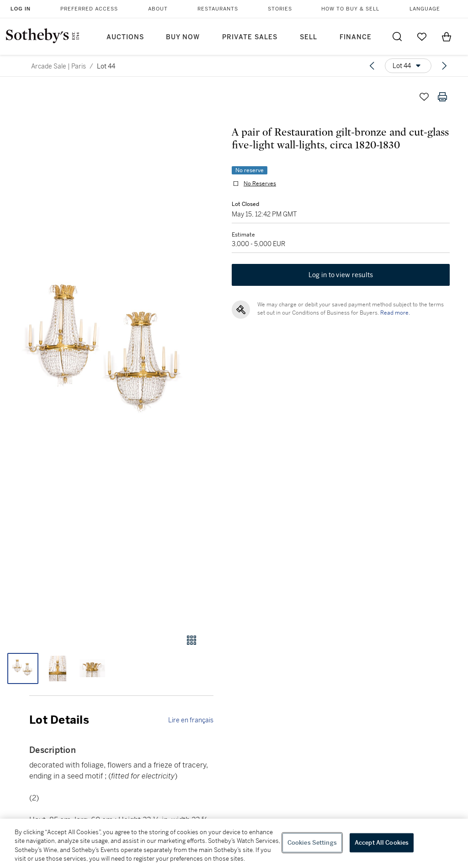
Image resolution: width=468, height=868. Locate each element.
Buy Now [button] (183, 37)
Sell (308, 37)
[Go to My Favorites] (422, 37)
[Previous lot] (372, 66)
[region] (234, 843)
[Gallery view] (191, 640)
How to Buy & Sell (350, 9)
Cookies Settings (312, 843)
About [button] (158, 9)
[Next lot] (444, 66)
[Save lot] (424, 97)
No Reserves (260, 184)
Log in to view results (341, 275)
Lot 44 (106, 66)
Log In (21, 9)
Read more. (395, 313)
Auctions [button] (125, 37)
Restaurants (218, 9)
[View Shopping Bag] (447, 37)
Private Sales (250, 37)
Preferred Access (89, 9)
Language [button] (425, 9)
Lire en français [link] (191, 720)
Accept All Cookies (382, 843)
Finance (356, 37)
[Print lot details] (442, 97)
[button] (107, 352)
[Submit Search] (397, 37)
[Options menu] (408, 66)
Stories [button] (280, 9)
